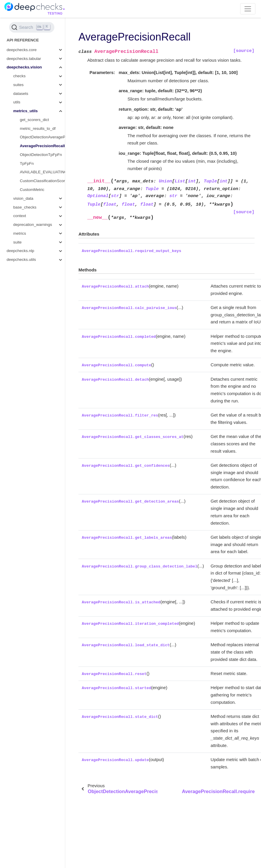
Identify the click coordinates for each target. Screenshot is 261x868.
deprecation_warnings (33, 225)
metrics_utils (25, 111)
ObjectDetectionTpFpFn (41, 155)
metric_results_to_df (38, 129)
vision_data (23, 198)
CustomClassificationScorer (43, 181)
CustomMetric (32, 190)
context (20, 216)
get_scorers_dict (35, 120)
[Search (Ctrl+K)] (32, 27)
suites (18, 85)
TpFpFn (27, 163)
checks (19, 76)
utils (17, 102)
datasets (21, 94)
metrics (20, 233)
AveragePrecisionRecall (42, 146)
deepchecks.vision (24, 67)
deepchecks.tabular (24, 59)
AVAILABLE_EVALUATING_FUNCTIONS (43, 172)
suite (17, 242)
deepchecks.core (22, 50)
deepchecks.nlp (21, 251)
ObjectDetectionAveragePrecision (43, 137)
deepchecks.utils (21, 260)
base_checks (25, 207)
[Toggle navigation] (248, 9)
